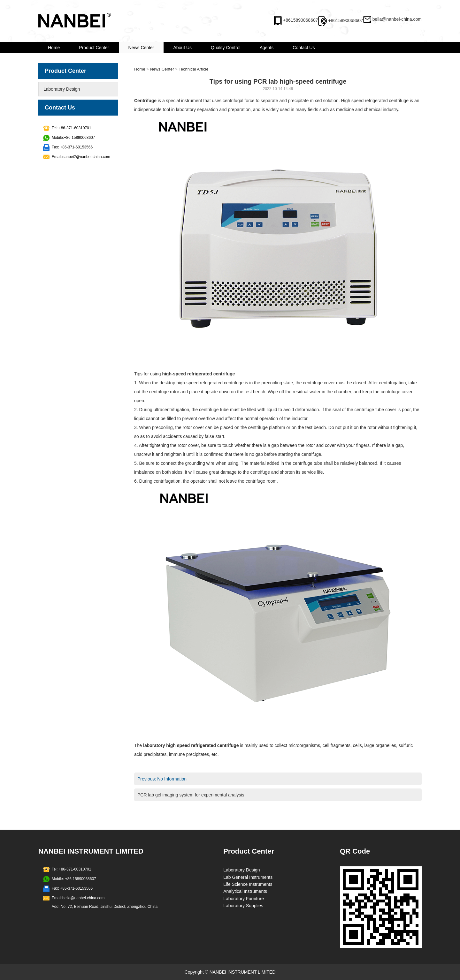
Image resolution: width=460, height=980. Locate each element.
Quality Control (226, 48)
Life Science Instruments (248, 884)
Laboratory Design (62, 89)
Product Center (94, 48)
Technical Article (193, 69)
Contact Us (304, 48)
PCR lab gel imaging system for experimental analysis (191, 795)
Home (54, 48)
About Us (182, 48)
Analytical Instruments (245, 891)
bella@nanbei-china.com (397, 19)
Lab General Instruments (248, 877)
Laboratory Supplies (243, 906)
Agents (267, 48)
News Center (141, 48)
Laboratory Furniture (244, 899)
